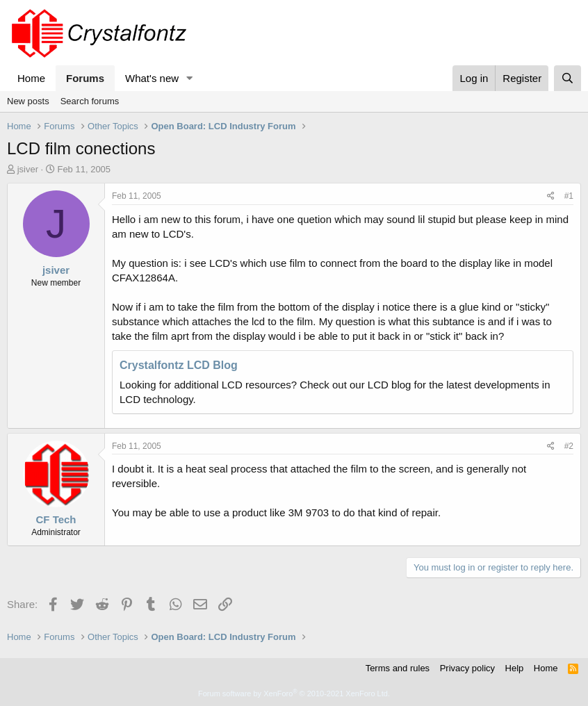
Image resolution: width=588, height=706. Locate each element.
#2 (569, 446)
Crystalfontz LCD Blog (179, 365)
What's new (152, 78)
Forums (85, 78)
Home (31, 78)
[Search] (567, 78)
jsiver (28, 169)
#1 (569, 196)
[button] (190, 78)
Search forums (90, 101)
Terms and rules (398, 668)
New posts (28, 101)
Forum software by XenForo (294, 693)
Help (515, 668)
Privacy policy (467, 668)
